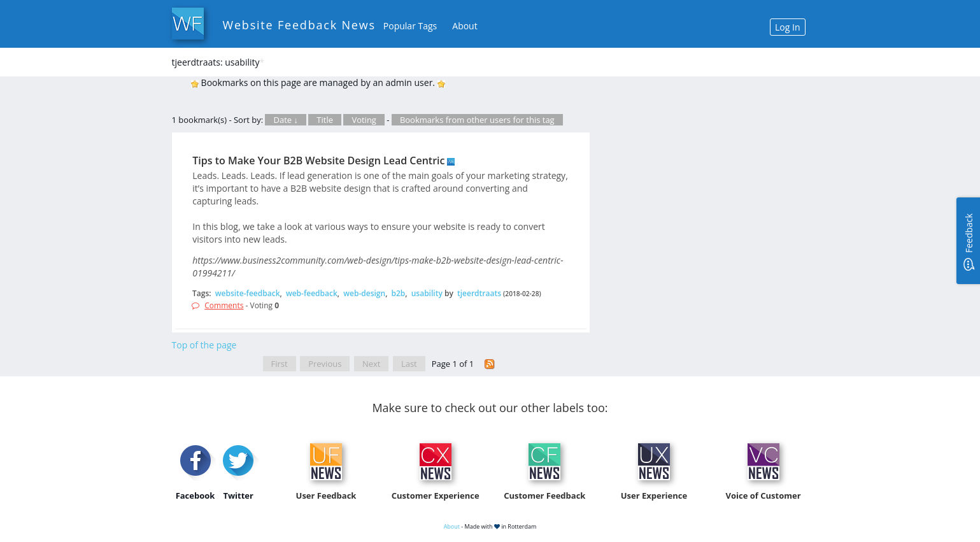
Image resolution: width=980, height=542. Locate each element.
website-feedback (248, 293)
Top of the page (204, 345)
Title (325, 120)
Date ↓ (285, 120)
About (465, 26)
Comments (224, 305)
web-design (364, 293)
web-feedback (312, 293)
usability (427, 293)
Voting (364, 120)
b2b (399, 293)
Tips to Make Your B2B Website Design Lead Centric (318, 160)
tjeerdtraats (479, 293)
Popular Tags (410, 26)
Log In (787, 27)
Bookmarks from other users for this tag (477, 120)
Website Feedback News (299, 25)
